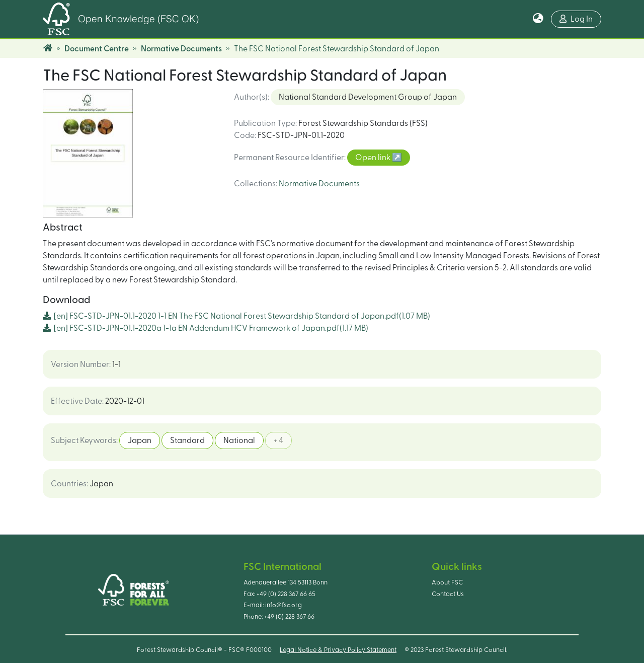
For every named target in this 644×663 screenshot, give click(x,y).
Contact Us (448, 594)
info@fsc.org (284, 605)
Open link (374, 158)
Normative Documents (181, 49)
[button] (538, 19)
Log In (576, 19)
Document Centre (97, 49)
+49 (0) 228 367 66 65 (286, 594)
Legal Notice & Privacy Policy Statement (338, 650)
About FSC (447, 582)
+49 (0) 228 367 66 (289, 617)
